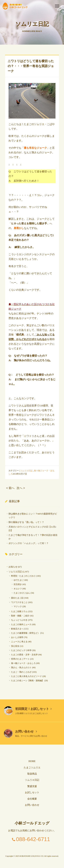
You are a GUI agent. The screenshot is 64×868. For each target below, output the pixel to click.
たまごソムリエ (32, 768)
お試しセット (32, 792)
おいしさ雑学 (17, 637)
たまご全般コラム (19, 611)
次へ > (21, 488)
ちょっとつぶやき (19, 620)
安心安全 (15, 646)
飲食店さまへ (17, 629)
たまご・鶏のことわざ (21, 672)
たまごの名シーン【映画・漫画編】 (27, 681)
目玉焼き (18, 584)
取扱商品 (32, 774)
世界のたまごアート (20, 659)
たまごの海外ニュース (21, 624)
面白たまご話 (17, 598)
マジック (18, 606)
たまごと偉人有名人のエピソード (26, 676)
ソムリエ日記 (26, 471)
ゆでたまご (19, 580)
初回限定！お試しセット (33, 709)
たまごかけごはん (22, 593)
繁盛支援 (32, 786)
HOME (32, 761)
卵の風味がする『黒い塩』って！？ (26, 522)
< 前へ (10, 488)
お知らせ (13, 567)
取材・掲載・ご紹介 (20, 616)
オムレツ (18, 589)
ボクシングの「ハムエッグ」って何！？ (29, 543)
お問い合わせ (26, 731)
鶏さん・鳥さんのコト (21, 668)
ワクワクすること (19, 602)
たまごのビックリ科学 (21, 650)
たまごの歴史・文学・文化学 (24, 655)
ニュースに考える (19, 642)
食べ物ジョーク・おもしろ (23, 663)
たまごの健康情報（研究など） (25, 633)
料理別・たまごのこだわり (23, 576)
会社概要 (32, 799)
